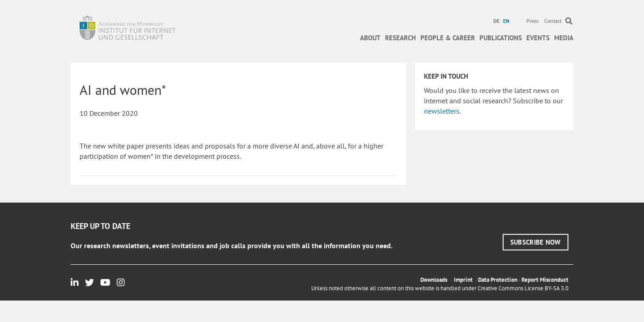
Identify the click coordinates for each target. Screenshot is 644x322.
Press (532, 21)
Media (564, 38)
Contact (553, 21)
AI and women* (123, 90)
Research (400, 38)
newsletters (442, 111)
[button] (536, 242)
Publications (501, 38)
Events (538, 38)
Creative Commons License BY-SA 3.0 (523, 288)
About (370, 38)
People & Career (448, 38)
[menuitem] (498, 21)
